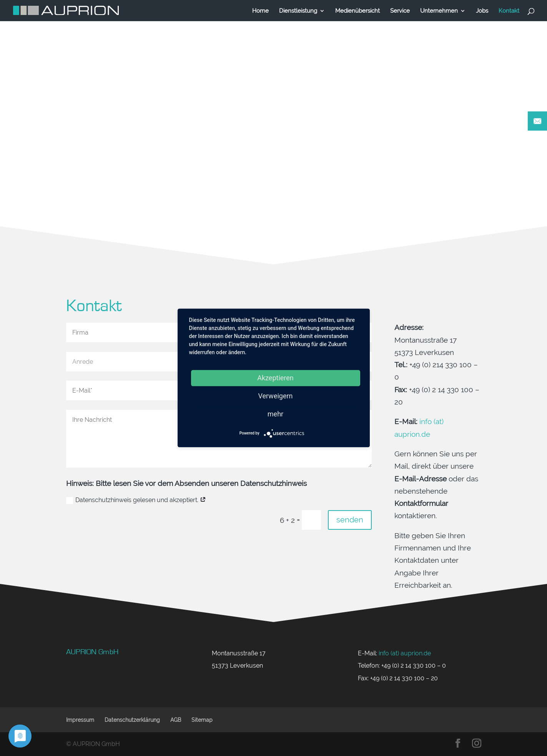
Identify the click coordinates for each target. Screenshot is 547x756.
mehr (275, 414)
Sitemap (202, 720)
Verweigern (275, 396)
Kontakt (509, 11)
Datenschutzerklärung (132, 720)
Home (260, 11)
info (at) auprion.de (405, 653)
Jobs (482, 11)
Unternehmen (439, 11)
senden (350, 520)
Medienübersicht (357, 11)
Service (400, 11)
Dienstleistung (298, 11)
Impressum (80, 720)
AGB (176, 720)
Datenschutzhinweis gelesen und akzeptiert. (136, 500)
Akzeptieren (275, 378)
